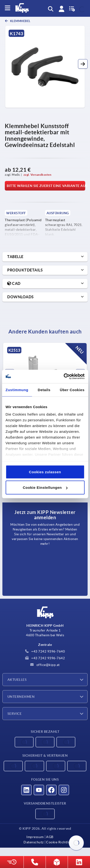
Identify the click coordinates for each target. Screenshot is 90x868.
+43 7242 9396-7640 (45, 651)
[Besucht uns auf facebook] (51, 790)
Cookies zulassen (45, 472)
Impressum (35, 837)
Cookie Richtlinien (61, 842)
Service (15, 714)
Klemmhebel (20, 21)
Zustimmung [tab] (17, 390)
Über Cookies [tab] (72, 390)
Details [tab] (44, 390)
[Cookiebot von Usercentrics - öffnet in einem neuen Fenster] (64, 377)
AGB (50, 837)
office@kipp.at (45, 665)
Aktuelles (17, 680)
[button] (83, 64)
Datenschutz (34, 842)
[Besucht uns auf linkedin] (26, 790)
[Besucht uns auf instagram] (64, 790)
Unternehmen (21, 697)
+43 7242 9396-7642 (45, 658)
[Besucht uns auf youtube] (39, 790)
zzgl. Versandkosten (38, 175)
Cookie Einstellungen (45, 488)
